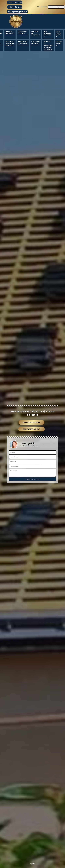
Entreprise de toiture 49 (22, 32)
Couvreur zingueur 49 (10, 32)
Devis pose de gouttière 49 (36, 33)
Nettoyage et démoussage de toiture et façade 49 (48, 45)
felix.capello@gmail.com (17, 12)
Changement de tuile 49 (36, 43)
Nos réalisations (31, 422)
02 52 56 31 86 (15, 2)
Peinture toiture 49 (59, 44)
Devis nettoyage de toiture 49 (47, 34)
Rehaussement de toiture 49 (23, 43)
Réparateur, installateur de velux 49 (10, 44)
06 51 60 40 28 (15, 7)
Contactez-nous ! (31, 429)
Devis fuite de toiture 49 (59, 34)
